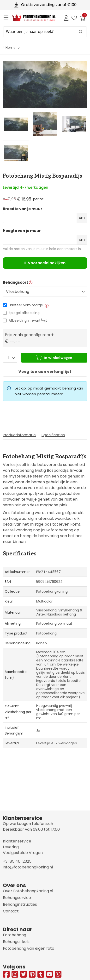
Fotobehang (15, 935)
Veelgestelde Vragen (23, 853)
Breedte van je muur (23, 209)
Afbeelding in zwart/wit (28, 320)
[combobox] (45, 32)
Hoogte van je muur (22, 231)
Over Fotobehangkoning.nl (28, 891)
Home (11, 48)
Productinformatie (19, 435)
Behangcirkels (16, 942)
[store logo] (30, 18)
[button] (46, 305)
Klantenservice (17, 841)
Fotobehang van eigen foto (29, 948)
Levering (11, 847)
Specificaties (53, 435)
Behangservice (17, 898)
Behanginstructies (20, 904)
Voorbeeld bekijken (45, 263)
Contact (11, 911)
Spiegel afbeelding (24, 313)
